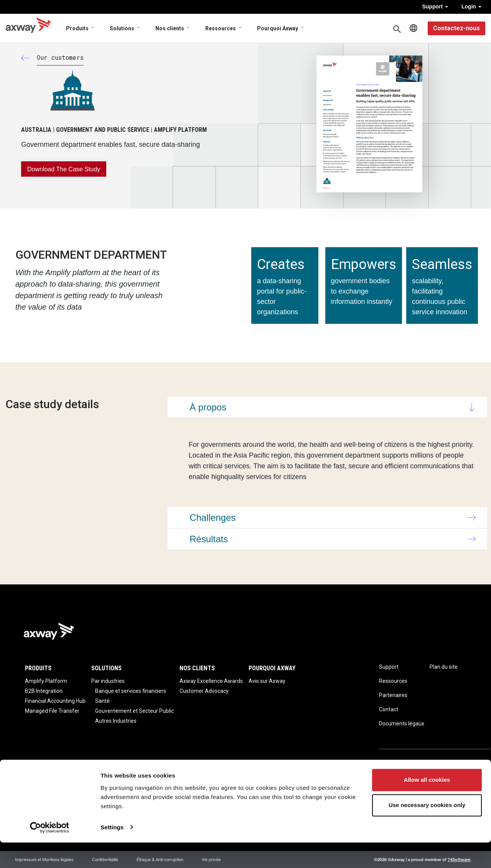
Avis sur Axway (267, 681)
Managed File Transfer (52, 711)
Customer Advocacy (204, 691)
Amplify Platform (46, 681)
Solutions (122, 28)
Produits (77, 28)
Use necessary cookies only (427, 831)
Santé (102, 701)
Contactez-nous (456, 28)
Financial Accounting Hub (55, 701)
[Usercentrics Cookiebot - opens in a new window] (50, 853)
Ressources (221, 28)
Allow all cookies (427, 806)
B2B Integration (44, 691)
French (414, 28)
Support (435, 7)
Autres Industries (116, 721)
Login (471, 7)
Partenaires (393, 695)
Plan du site (444, 667)
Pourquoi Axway (278, 28)
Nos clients (170, 28)
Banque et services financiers (131, 691)
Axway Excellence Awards (211, 681)
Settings (112, 853)
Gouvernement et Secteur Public (134, 711)
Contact (389, 709)
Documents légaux (402, 724)
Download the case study (64, 169)
